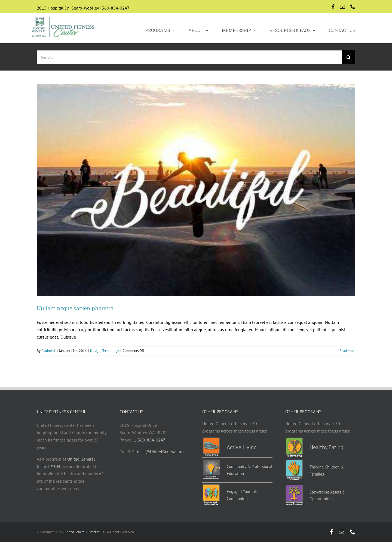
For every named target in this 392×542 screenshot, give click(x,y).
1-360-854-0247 (150, 440)
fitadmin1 (48, 351)
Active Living (242, 447)
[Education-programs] (211, 461)
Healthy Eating (327, 447)
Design (95, 351)
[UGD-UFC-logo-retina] (64, 17)
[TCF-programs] (294, 462)
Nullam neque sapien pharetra (75, 308)
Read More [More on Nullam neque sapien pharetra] (347, 351)
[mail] (342, 7)
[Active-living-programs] (211, 440)
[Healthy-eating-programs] (294, 440)
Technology (110, 351)
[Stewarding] (294, 487)
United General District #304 (85, 532)
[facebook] (333, 7)
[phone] (353, 7)
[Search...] (189, 57)
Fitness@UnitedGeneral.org (158, 452)
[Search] (348, 57)
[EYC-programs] (211, 486)
